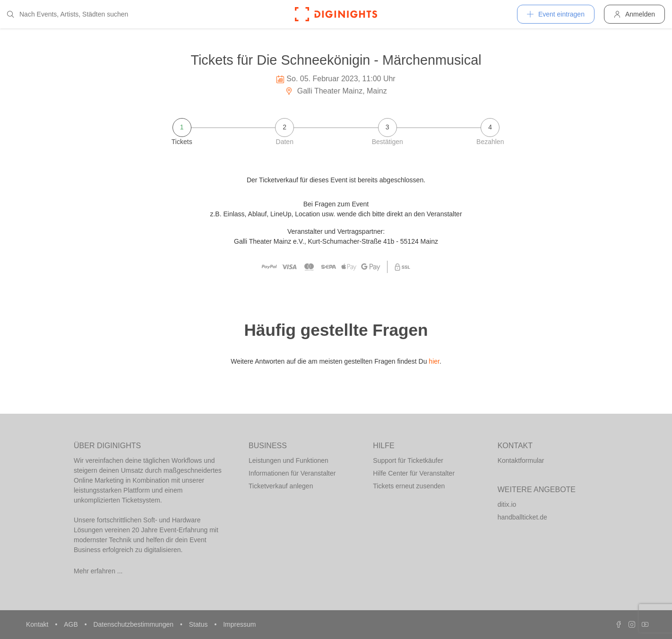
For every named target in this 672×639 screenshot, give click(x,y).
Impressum (239, 624)
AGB (72, 624)
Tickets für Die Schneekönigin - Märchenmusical (336, 60)
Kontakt (38, 624)
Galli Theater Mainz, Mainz (336, 91)
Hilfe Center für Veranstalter (414, 473)
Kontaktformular (521, 460)
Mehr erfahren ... (98, 571)
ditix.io (507, 504)
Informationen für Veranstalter (292, 473)
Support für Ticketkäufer (408, 460)
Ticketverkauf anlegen (281, 486)
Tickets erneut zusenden (409, 486)
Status (199, 624)
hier (434, 361)
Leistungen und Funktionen (289, 460)
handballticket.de (522, 517)
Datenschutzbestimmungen (134, 624)
